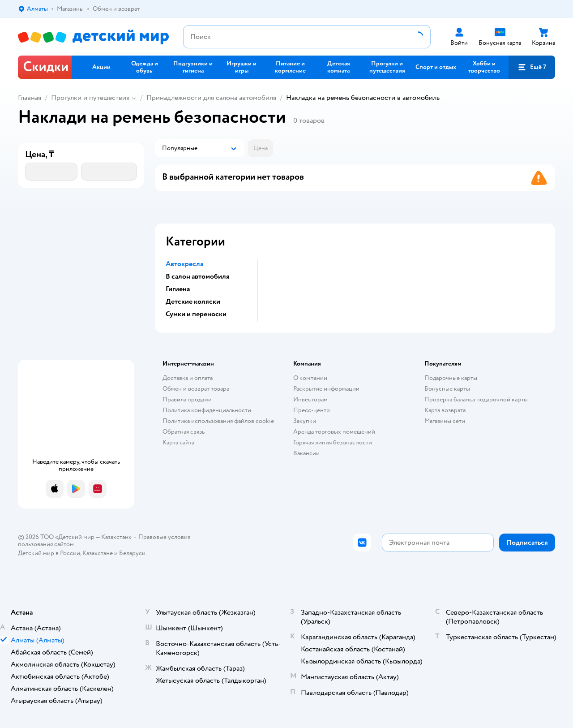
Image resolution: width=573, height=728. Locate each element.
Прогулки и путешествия (90, 98)
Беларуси (132, 553)
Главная (30, 98)
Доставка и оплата (188, 378)
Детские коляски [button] (193, 302)
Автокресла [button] (184, 264)
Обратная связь (184, 432)
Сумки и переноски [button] (196, 314)
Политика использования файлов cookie (218, 421)
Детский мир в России (49, 553)
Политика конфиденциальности (207, 410)
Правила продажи (187, 399)
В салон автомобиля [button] (198, 276)
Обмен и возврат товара (196, 389)
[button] (532, 67)
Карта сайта (178, 442)
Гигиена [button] (178, 289)
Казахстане (98, 553)
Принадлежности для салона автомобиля (211, 98)
